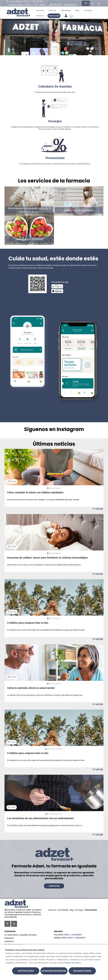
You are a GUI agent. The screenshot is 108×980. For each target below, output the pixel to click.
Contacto (40, 16)
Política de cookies (73, 963)
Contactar (54, 886)
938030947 (57, 5)
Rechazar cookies (82, 971)
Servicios (52, 10)
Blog (77, 10)
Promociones (54, 16)
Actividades (66, 10)
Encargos (88, 10)
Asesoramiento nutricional (29, 239)
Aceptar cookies (26, 971)
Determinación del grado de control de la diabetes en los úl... (29, 210)
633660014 (72, 5)
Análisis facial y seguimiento (79, 210)
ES (86, 3)
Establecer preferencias (54, 971)
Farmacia (40, 10)
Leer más (98, 509)
